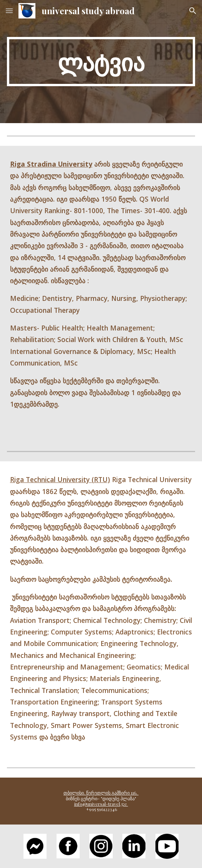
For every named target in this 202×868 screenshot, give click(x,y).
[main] (101, 62)
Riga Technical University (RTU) (60, 479)
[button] (9, 11)
